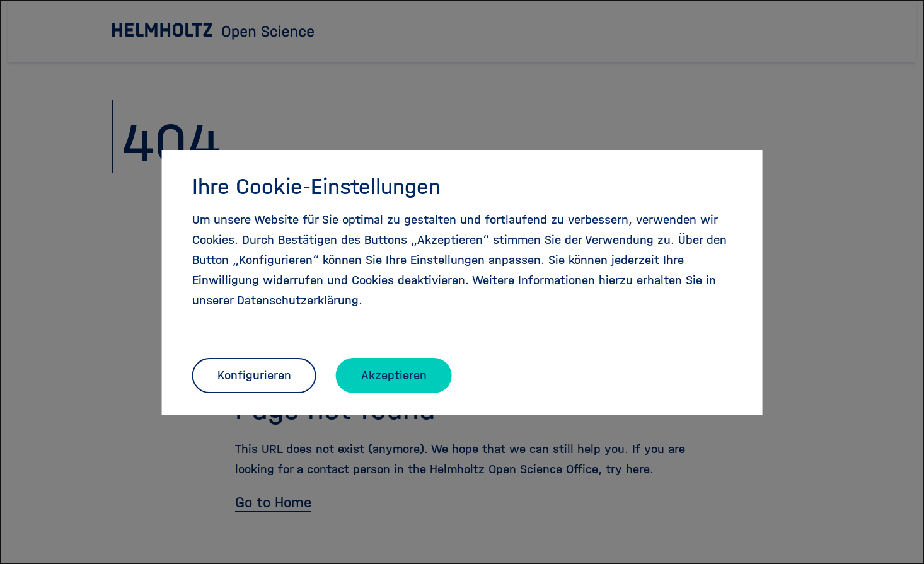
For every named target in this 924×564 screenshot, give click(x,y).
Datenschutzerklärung (298, 300)
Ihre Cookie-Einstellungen (316, 187)
